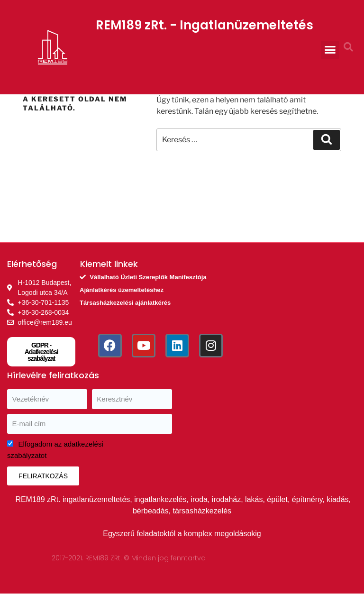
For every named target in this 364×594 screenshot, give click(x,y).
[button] (330, 50)
